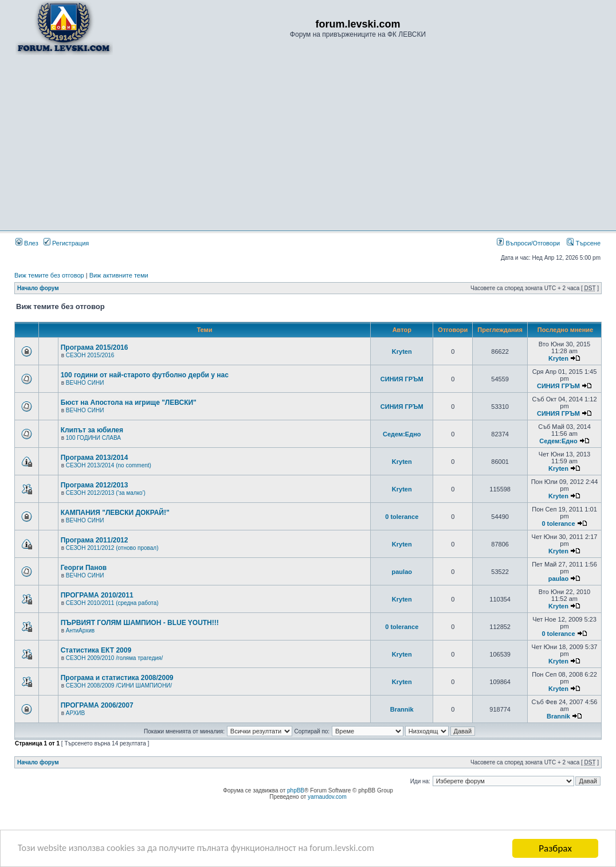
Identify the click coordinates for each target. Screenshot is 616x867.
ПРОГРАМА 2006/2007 (97, 705)
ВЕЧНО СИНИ (85, 383)
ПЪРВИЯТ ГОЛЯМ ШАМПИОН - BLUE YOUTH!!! (140, 623)
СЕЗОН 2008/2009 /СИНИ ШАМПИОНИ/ (119, 686)
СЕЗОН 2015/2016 (90, 355)
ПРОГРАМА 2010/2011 (97, 595)
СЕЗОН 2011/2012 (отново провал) (112, 548)
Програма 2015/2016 (95, 347)
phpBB (296, 790)
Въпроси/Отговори (528, 243)
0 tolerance (402, 517)
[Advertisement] (308, 142)
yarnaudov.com (327, 797)
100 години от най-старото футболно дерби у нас (145, 375)
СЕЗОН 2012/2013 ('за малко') (106, 493)
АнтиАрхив (80, 630)
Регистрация (66, 243)
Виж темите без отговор (49, 275)
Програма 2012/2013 (95, 485)
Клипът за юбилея (92, 430)
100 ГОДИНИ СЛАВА (93, 438)
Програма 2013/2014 (95, 458)
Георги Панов (84, 568)
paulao (402, 572)
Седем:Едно (402, 434)
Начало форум (38, 288)
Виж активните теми (119, 275)
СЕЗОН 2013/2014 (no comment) (109, 465)
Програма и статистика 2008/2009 (117, 678)
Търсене (584, 243)
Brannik (402, 709)
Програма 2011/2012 (95, 540)
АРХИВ (75, 713)
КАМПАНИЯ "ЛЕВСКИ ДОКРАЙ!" (115, 513)
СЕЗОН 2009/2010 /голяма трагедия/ (115, 658)
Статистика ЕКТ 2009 (96, 650)
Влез (27, 243)
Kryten (402, 352)
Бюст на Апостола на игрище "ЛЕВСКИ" (129, 403)
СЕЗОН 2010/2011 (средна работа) (112, 603)
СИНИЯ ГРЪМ (402, 379)
